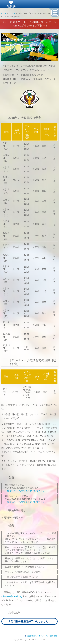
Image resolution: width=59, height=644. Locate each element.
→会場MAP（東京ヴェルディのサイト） (25, 491)
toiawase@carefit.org (12, 596)
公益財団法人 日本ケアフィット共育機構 (42, 636)
